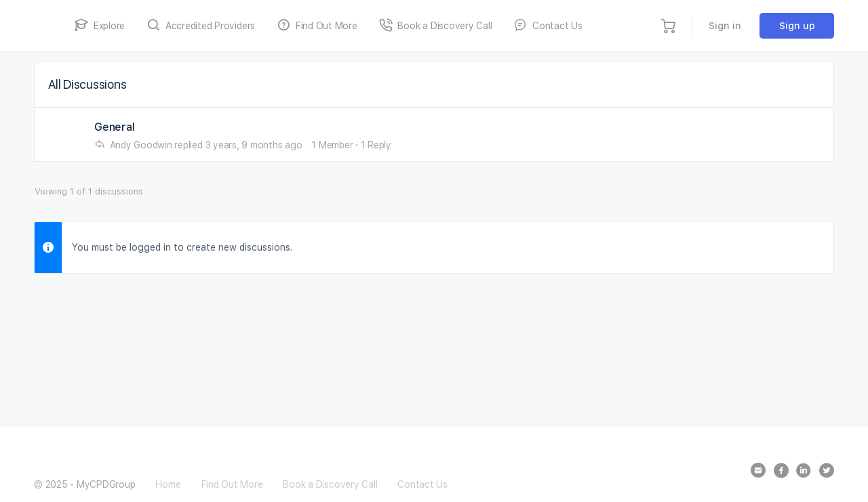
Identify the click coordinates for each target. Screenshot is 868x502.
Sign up (797, 26)
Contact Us (422, 484)
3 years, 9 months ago (254, 145)
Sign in (725, 26)
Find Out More (232, 484)
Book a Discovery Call (330, 484)
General (114, 127)
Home (168, 484)
